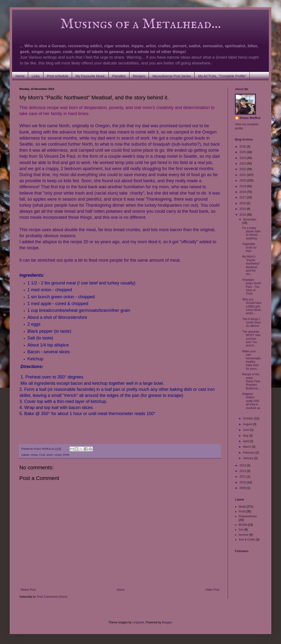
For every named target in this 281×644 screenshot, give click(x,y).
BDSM (243, 525)
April (246, 441)
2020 (243, 181)
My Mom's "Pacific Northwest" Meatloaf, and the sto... (251, 265)
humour (244, 535)
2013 (243, 465)
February (249, 453)
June (246, 430)
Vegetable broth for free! (250, 247)
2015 (243, 209)
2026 (243, 147)
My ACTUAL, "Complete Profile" (222, 76)
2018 (243, 192)
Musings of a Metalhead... (120, 24)
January (249, 458)
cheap (34, 455)
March (247, 447)
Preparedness (248, 516)
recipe (58, 455)
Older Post (212, 590)
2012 (243, 471)
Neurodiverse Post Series (172, 76)
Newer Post (28, 590)
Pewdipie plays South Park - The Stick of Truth (252, 287)
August (248, 424)
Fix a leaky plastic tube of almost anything (251, 233)
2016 (243, 203)
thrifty (66, 455)
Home (20, 76)
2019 (243, 186)
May (246, 436)
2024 (243, 158)
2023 (243, 164)
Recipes (139, 76)
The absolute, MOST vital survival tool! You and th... (251, 339)
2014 (243, 215)
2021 (243, 175)
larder (50, 455)
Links (36, 76)
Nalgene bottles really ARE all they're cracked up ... (251, 403)
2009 (243, 488)
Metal (242, 507)
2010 (243, 482)
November (250, 220)
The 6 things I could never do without (252, 323)
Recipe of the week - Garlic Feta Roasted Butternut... (251, 381)
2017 (243, 197)
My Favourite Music (90, 76)
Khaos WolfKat (250, 118)
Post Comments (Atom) (52, 597)
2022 (243, 169)
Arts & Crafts (247, 540)
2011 (243, 477)
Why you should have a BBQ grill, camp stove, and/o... (252, 306)
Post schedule (58, 76)
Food (42, 455)
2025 (243, 152)
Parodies (119, 76)
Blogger (167, 622)
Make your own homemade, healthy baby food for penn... (252, 360)
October (249, 418)
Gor (241, 530)
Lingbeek (138, 622)
